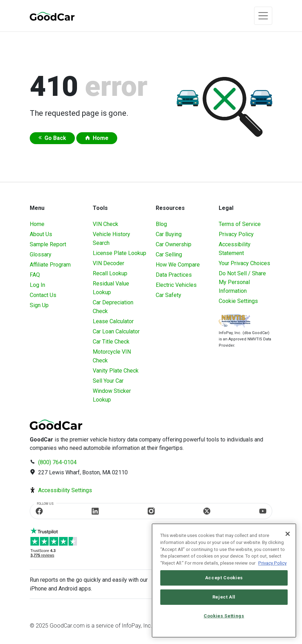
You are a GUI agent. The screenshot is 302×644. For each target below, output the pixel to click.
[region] (224, 581)
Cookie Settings (238, 301)
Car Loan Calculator (116, 331)
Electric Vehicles (176, 285)
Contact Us (43, 295)
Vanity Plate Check (116, 371)
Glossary (41, 254)
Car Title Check (111, 342)
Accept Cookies (224, 577)
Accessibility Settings (65, 490)
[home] (52, 16)
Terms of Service (240, 224)
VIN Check (106, 224)
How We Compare (178, 265)
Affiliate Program (50, 265)
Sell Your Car (108, 381)
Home (101, 138)
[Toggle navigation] (263, 16)
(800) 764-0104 (57, 462)
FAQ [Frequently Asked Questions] (35, 275)
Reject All (224, 597)
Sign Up (39, 305)
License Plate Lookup (120, 253)
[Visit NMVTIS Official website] (234, 322)
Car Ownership (174, 244)
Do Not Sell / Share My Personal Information (242, 282)
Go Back (55, 138)
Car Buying (169, 234)
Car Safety (168, 295)
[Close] (288, 534)
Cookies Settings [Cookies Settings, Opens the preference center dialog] (224, 616)
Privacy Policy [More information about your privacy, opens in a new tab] (272, 563)
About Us (41, 234)
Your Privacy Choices (244, 263)
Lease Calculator (113, 321)
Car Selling (169, 254)
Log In (37, 285)
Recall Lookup (110, 273)
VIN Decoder (108, 263)
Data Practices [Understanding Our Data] (174, 275)
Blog (161, 224)
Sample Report (48, 244)
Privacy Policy (236, 234)
